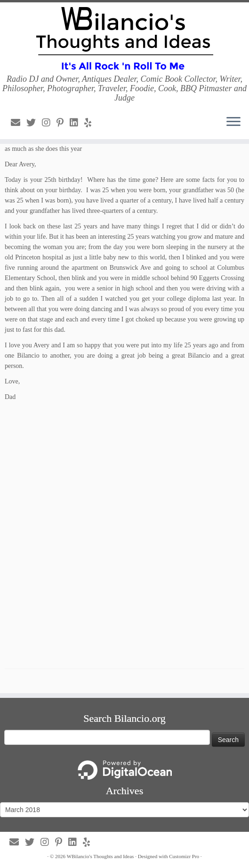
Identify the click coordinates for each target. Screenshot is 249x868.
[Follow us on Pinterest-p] (63, 123)
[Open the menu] (233, 122)
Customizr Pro (184, 856)
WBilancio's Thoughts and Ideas (100, 856)
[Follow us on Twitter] (34, 123)
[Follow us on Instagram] (49, 123)
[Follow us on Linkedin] (77, 123)
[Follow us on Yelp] (91, 123)
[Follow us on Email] (19, 123)
